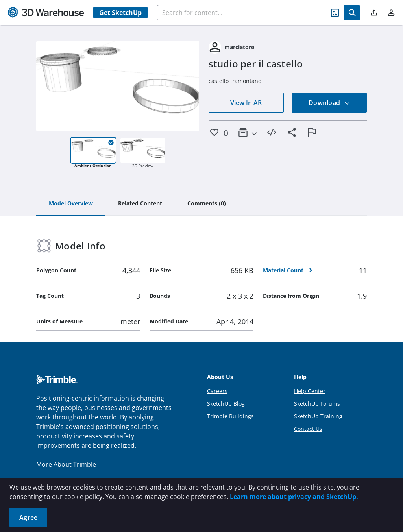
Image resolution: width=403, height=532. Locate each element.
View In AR (246, 103)
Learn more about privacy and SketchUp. (294, 497)
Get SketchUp (120, 13)
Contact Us (308, 429)
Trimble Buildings (230, 416)
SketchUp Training (318, 416)
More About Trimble (66, 464)
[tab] (71, 204)
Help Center (310, 391)
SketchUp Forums (317, 404)
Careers (217, 391)
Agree (28, 517)
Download (329, 103)
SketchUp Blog (226, 404)
